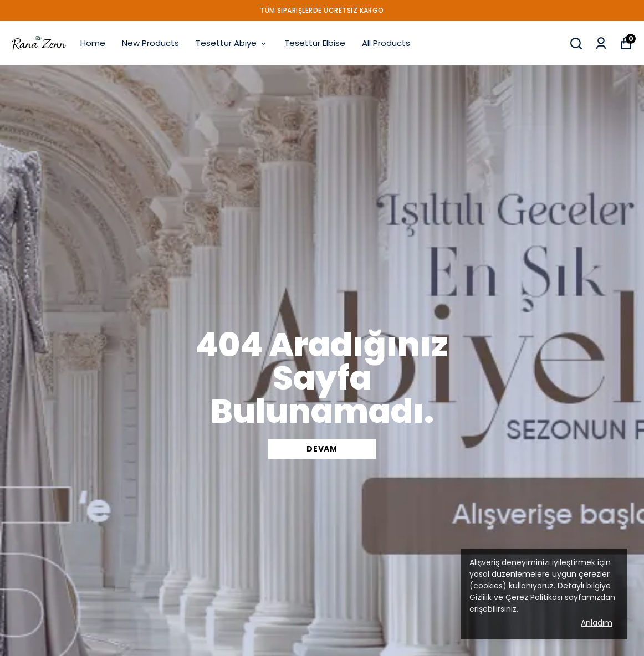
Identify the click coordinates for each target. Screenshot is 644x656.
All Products (386, 43)
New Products (150, 43)
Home (93, 43)
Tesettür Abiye (232, 43)
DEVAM (322, 449)
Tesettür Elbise (315, 43)
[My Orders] (601, 43)
